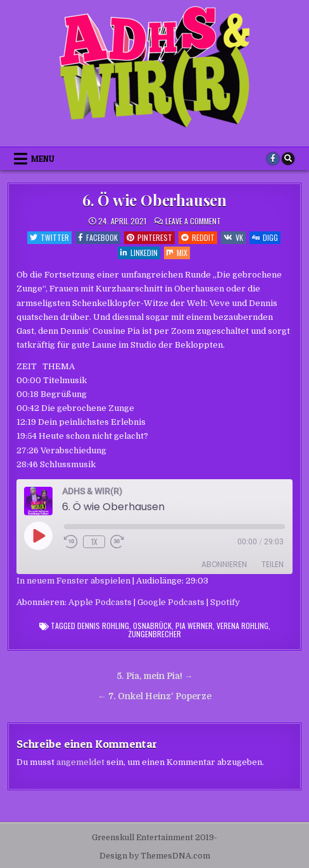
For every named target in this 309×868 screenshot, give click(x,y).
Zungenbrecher (154, 634)
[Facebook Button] (273, 159)
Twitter (49, 237)
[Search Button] (288, 159)
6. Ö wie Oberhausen (154, 200)
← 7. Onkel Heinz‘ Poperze (154, 696)
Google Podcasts (171, 602)
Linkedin (139, 253)
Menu (43, 159)
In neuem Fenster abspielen (73, 581)
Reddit (198, 237)
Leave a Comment (193, 221)
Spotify (225, 602)
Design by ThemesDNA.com (155, 856)
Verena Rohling (243, 626)
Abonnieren (224, 564)
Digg (265, 237)
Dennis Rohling (103, 626)
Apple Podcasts (100, 602)
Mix (177, 253)
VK (233, 237)
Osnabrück (152, 626)
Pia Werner (194, 626)
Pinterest (149, 237)
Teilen (273, 564)
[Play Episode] (38, 535)
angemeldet (80, 762)
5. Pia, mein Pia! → (155, 676)
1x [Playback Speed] (94, 541)
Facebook (98, 237)
